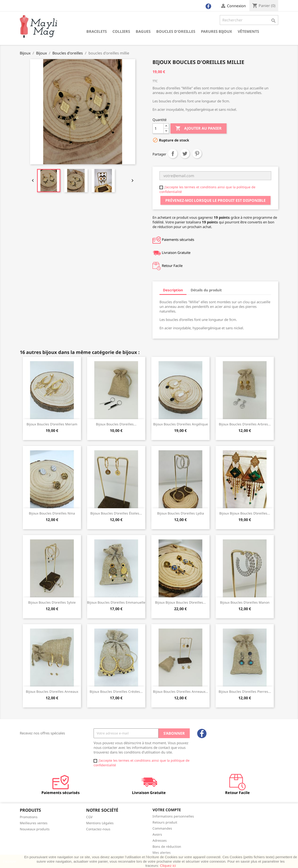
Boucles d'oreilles (176, 31)
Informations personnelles (173, 816)
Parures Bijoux (217, 31)
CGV (89, 817)
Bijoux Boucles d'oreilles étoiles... (116, 513)
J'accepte (9, 861)
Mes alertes (162, 853)
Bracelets (97, 31)
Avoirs (157, 834)
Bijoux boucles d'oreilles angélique (181, 424)
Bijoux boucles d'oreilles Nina (52, 513)
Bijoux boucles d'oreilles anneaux (52, 691)
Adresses (160, 840)
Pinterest (197, 154)
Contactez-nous (98, 829)
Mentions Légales (100, 823)
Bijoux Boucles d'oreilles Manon (245, 602)
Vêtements (248, 31)
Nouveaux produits (35, 829)
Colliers (121, 31)
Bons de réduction (167, 846)
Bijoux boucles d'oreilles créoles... (116, 691)
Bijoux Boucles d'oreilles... (116, 424)
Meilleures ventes (34, 823)
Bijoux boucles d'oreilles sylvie (52, 602)
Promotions (29, 817)
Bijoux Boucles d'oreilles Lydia (181, 513)
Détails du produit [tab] (206, 290)
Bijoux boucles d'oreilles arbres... (245, 424)
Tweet (185, 154)
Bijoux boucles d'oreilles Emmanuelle (116, 602)
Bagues (143, 31)
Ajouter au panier (198, 128)
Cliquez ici (168, 866)
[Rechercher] (249, 20)
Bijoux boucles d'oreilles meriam (52, 424)
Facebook (202, 733)
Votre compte (167, 810)
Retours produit (165, 822)
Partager (173, 154)
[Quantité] (158, 128)
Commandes (162, 828)
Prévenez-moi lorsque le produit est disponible (215, 200)
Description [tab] (173, 290)
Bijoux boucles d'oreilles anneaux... (181, 691)
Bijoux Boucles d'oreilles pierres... (245, 691)
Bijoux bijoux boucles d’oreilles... (245, 513)
